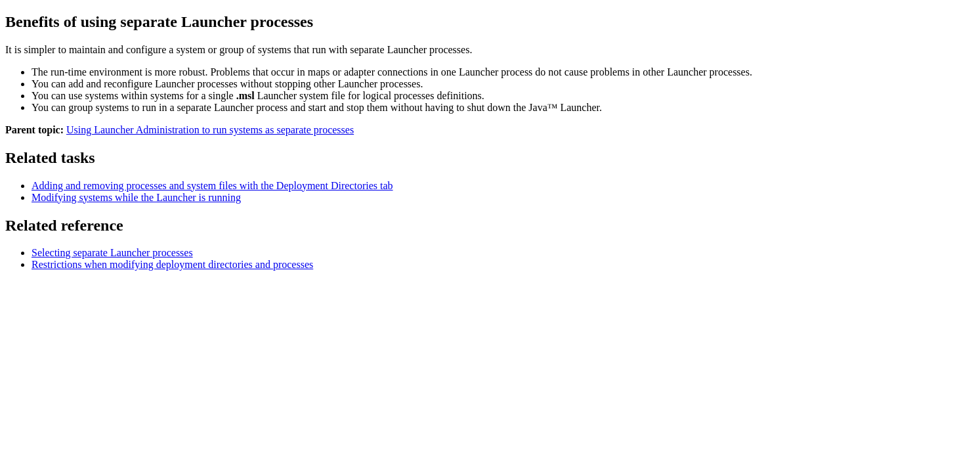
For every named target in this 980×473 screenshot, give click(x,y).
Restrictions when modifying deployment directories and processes (172, 264)
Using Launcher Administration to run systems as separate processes (210, 130)
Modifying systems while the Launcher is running (136, 197)
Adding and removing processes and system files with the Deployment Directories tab (212, 186)
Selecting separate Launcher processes (112, 253)
